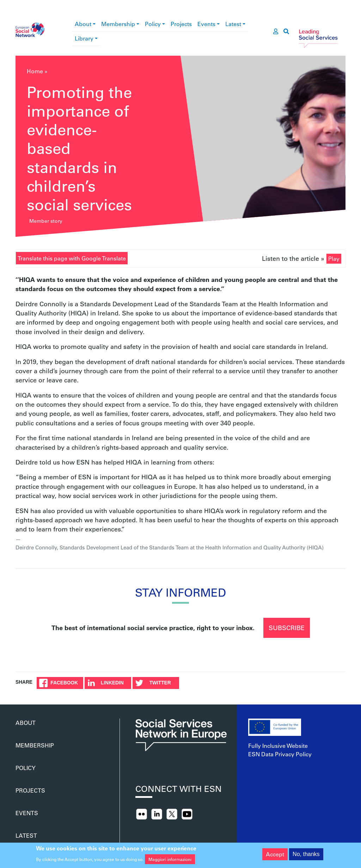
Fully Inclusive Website (278, 746)
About (83, 24)
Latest (233, 24)
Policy (153, 24)
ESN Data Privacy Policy (280, 754)
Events (206, 24)
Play (334, 258)
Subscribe (287, 628)
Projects (181, 24)
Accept (275, 857)
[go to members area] (276, 31)
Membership (118, 24)
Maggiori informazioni (170, 861)
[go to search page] (286, 31)
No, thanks (306, 857)
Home (35, 71)
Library (84, 38)
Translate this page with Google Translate (72, 258)
